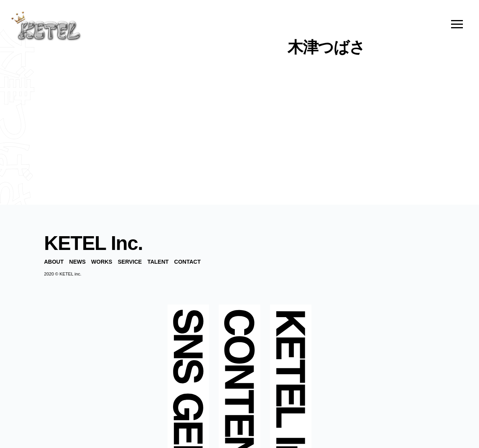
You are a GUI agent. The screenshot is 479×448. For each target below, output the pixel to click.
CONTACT (187, 262)
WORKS (102, 262)
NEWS (77, 262)
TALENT (158, 262)
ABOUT (54, 262)
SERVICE (130, 262)
